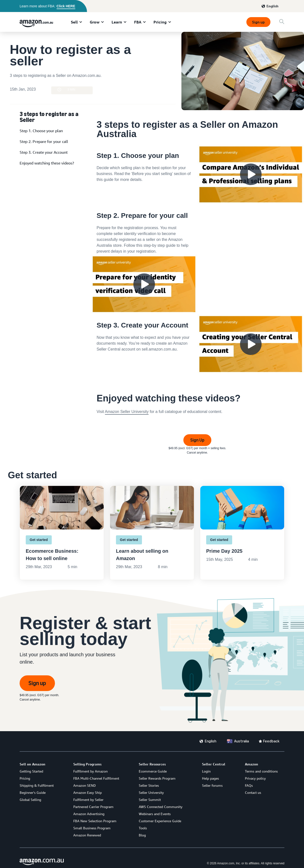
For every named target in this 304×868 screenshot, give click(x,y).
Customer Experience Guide (160, 821)
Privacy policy (255, 778)
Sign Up (197, 440)
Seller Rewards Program (157, 778)
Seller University (151, 792)
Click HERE (66, 6)
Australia (241, 741)
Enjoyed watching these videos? (47, 163)
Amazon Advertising (89, 814)
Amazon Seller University (127, 412)
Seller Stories (149, 785)
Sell (74, 22)
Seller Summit (150, 800)
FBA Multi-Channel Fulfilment (96, 778)
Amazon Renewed (87, 835)
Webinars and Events (155, 814)
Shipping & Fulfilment (37, 785)
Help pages (210, 778)
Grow (95, 22)
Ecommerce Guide (153, 771)
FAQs (249, 785)
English (272, 6)
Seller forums (212, 785)
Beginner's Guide (33, 792)
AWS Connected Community (161, 807)
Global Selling (30, 800)
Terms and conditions (261, 771)
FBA (138, 22)
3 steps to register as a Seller (49, 117)
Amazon (252, 764)
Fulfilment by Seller (88, 800)
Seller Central (214, 764)
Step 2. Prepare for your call (44, 141)
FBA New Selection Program (95, 821)
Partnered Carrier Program (93, 807)
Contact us (253, 792)
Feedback (271, 741)
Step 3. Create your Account (44, 152)
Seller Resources (152, 764)
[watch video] (197, 174)
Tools (143, 828)
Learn (117, 22)
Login (206, 771)
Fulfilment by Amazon (90, 771)
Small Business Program (92, 828)
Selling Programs (87, 764)
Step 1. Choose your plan (41, 131)
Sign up (258, 22)
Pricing (160, 22)
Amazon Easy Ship (88, 792)
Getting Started (31, 771)
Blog (142, 835)
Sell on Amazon (32, 764)
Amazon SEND (85, 785)
